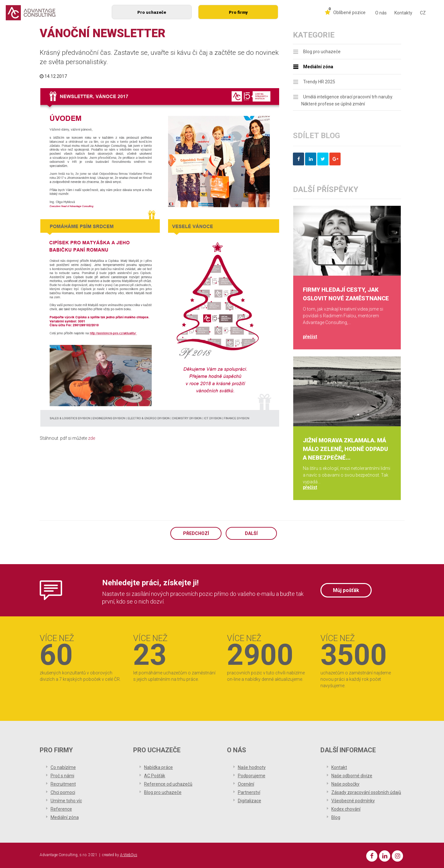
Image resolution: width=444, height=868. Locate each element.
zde (92, 438)
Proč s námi (62, 776)
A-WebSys (129, 855)
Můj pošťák (346, 590)
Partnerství (249, 792)
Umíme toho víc (66, 801)
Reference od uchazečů (168, 784)
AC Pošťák (155, 776)
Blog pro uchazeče (322, 52)
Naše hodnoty (252, 767)
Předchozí (196, 533)
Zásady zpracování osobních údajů (366, 792)
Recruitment (63, 784)
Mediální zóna (318, 67)
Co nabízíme (63, 767)
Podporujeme (252, 776)
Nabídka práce (158, 767)
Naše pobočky (345, 784)
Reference (61, 809)
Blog (336, 817)
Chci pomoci (63, 792)
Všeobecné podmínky (353, 801)
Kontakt (339, 767)
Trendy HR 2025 (319, 82)
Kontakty (403, 13)
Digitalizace (250, 801)
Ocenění (246, 784)
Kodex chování (346, 809)
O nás (381, 13)
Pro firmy (238, 12)
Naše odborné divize (352, 776)
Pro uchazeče (152, 12)
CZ (423, 13)
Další (251, 533)
